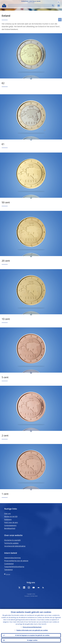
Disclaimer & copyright (12, 540)
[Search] (30, 6)
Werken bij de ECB (11, 516)
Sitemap (8, 574)
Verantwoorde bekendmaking (15, 546)
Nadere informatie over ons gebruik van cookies (32, 630)
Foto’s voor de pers (11, 522)
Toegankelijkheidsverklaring (14, 567)
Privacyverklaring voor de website (16, 561)
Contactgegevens (10, 525)
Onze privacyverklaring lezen (32, 627)
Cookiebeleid (9, 564)
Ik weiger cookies (32, 640)
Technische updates (11, 543)
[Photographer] (44, 130)
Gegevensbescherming (12, 558)
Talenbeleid (8, 570)
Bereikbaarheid (10, 528)
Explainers (8, 519)
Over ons (7, 513)
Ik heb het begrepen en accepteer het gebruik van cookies (32, 635)
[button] (59, 2)
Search (53, 6)
